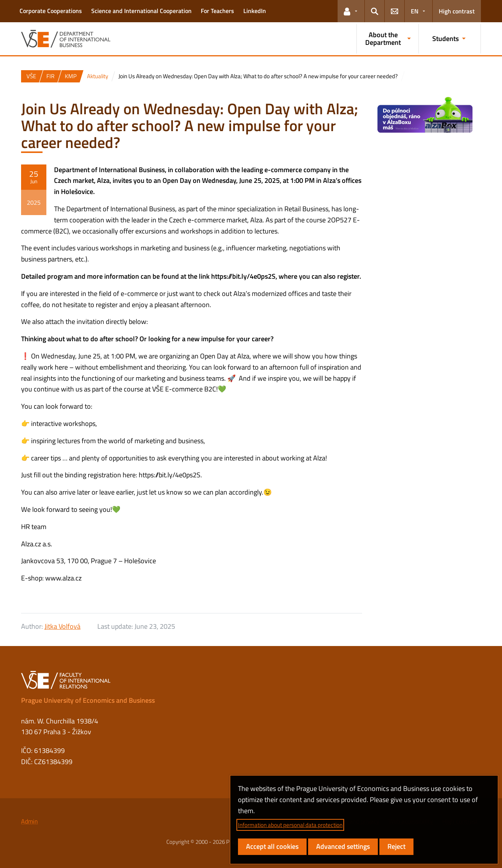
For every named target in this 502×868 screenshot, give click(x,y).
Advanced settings (343, 846)
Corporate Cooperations (51, 11)
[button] (351, 11)
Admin (30, 821)
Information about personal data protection (290, 825)
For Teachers (217, 11)
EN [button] (415, 11)
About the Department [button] (383, 39)
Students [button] (445, 39)
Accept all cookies (272, 846)
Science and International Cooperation (141, 11)
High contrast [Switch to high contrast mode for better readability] (457, 11)
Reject (396, 846)
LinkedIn (255, 11)
